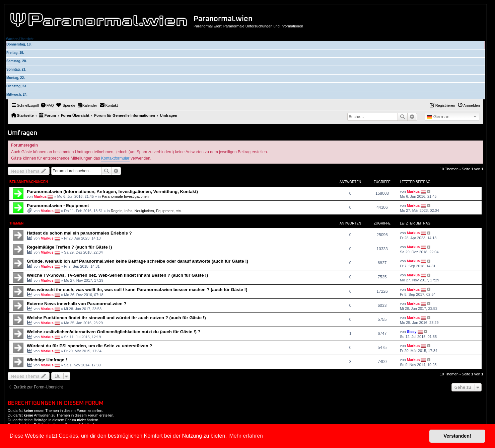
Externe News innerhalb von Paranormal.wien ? (77, 304)
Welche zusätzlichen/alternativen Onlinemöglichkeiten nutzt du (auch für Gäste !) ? (114, 332)
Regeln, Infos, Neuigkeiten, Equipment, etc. (146, 211)
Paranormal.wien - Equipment (58, 206)
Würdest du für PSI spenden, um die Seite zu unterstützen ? (89, 346)
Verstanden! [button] (457, 436)
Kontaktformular (115, 158)
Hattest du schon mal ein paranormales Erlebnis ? (79, 233)
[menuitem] (47, 105)
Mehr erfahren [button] (246, 436)
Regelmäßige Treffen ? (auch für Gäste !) (69, 247)
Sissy (412, 332)
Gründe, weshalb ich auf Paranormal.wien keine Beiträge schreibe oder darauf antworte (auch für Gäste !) (137, 261)
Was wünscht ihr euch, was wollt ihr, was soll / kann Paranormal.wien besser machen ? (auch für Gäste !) (137, 290)
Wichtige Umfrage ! (47, 360)
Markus (40, 196)
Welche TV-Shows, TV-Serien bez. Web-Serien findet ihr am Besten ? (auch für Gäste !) (117, 275)
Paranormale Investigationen (125, 196)
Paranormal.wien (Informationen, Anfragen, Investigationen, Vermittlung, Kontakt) (112, 192)
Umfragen (22, 133)
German (438, 117)
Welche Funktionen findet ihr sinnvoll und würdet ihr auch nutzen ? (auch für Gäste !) (116, 318)
